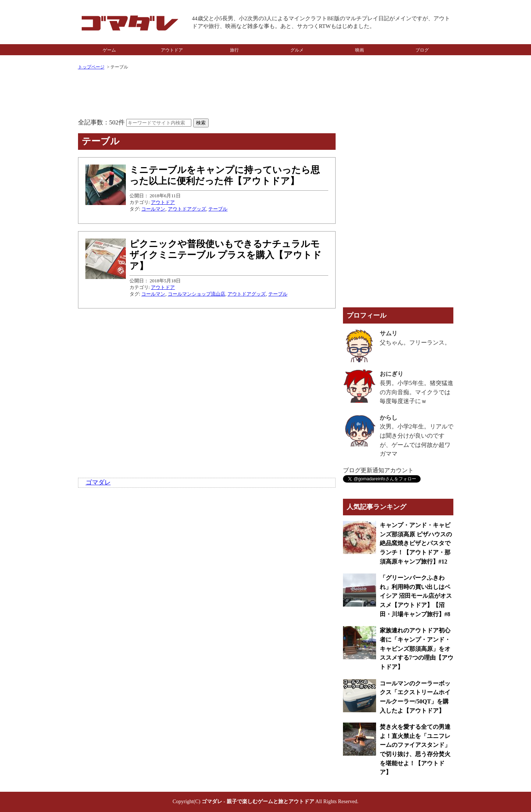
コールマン (153, 209)
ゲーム (109, 50)
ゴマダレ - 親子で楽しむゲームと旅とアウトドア (258, 802)
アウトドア (172, 50)
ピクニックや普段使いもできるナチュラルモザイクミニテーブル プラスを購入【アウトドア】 (226, 255)
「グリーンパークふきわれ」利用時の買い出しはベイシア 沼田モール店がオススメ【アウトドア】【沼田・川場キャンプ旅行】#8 (416, 596)
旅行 (234, 50)
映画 (360, 50)
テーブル (218, 209)
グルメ (297, 50)
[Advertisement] (207, 95)
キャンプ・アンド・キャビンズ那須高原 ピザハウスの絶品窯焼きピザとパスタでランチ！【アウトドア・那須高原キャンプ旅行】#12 (416, 543)
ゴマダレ (98, 482)
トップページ (91, 67)
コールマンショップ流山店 (197, 294)
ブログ (422, 50)
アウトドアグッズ (187, 209)
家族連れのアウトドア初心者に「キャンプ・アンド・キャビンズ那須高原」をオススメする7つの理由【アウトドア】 (417, 649)
